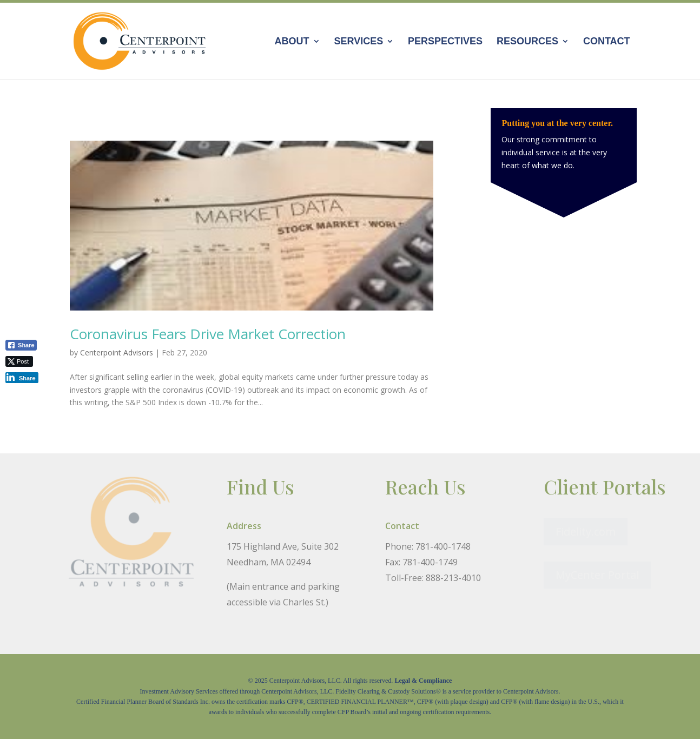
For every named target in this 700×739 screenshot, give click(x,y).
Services (358, 42)
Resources (527, 42)
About (292, 42)
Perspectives (445, 42)
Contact (607, 42)
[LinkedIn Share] (22, 378)
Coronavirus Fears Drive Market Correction (208, 334)
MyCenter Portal (597, 575)
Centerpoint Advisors (117, 352)
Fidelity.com (586, 532)
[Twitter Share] (19, 361)
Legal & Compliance (423, 681)
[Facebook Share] (21, 345)
